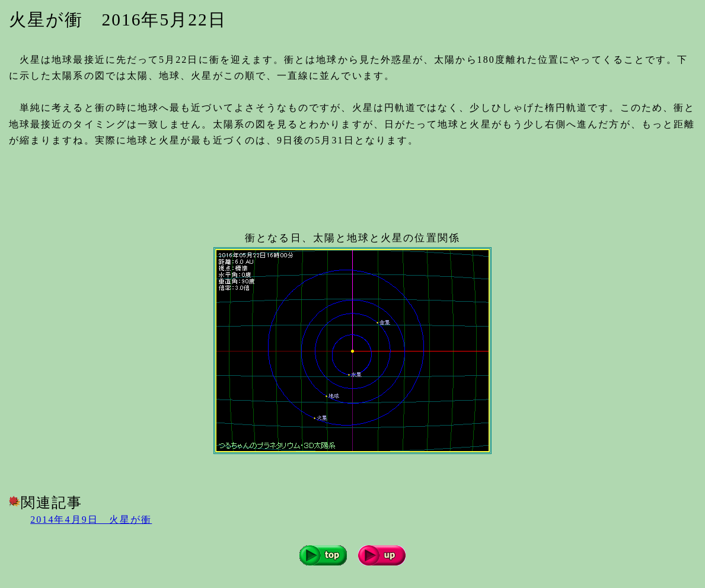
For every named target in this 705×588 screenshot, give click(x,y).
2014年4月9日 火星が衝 (91, 520)
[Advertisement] (225, 184)
